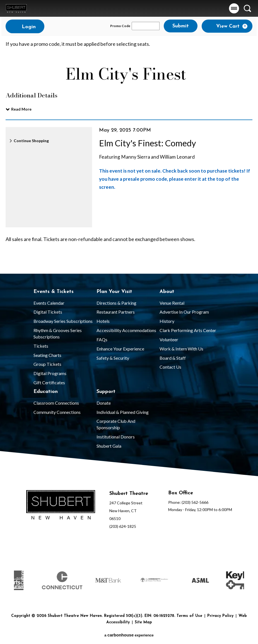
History (167, 321)
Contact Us (170, 367)
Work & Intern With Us (181, 349)
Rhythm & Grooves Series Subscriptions (58, 333)
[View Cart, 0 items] (227, 26)
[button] (234, 8)
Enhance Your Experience (120, 349)
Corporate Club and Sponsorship (116, 424)
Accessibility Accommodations (126, 330)
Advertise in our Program (184, 312)
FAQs (102, 339)
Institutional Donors (116, 437)
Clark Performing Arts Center (188, 330)
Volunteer (169, 339)
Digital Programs (50, 373)
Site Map (143, 622)
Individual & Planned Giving (123, 412)
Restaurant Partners (116, 312)
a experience (129, 635)
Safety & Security (113, 358)
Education (46, 392)
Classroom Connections (56, 403)
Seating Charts (47, 355)
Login (25, 27)
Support (106, 392)
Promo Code (120, 26)
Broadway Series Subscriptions (63, 321)
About (167, 292)
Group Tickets (47, 364)
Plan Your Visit (114, 292)
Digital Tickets (48, 312)
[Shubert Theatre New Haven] (61, 506)
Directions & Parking (116, 303)
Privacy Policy (220, 616)
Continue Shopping (31, 141)
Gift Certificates (49, 382)
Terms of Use (189, 616)
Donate (104, 403)
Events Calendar (49, 303)
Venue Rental (172, 303)
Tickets (41, 346)
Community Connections (57, 412)
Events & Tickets (54, 292)
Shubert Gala (109, 446)
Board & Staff (173, 358)
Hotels (103, 321)
